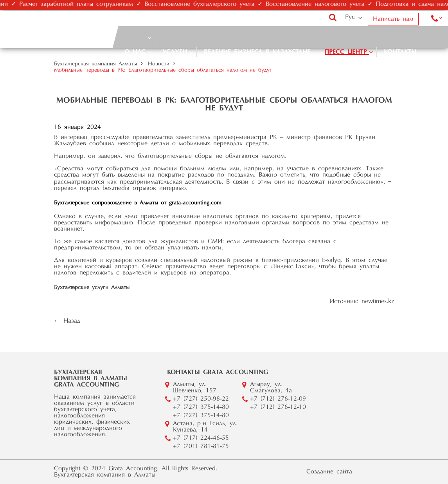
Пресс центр (346, 52)
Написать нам (393, 19)
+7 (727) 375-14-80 (201, 407)
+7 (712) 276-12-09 (278, 399)
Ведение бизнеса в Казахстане (257, 52)
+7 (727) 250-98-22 (201, 399)
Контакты (400, 52)
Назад (72, 321)
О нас (135, 52)
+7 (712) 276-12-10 (278, 407)
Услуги (175, 52)
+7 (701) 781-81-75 (201, 446)
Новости (159, 64)
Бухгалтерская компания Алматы (95, 64)
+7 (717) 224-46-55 (201, 438)
